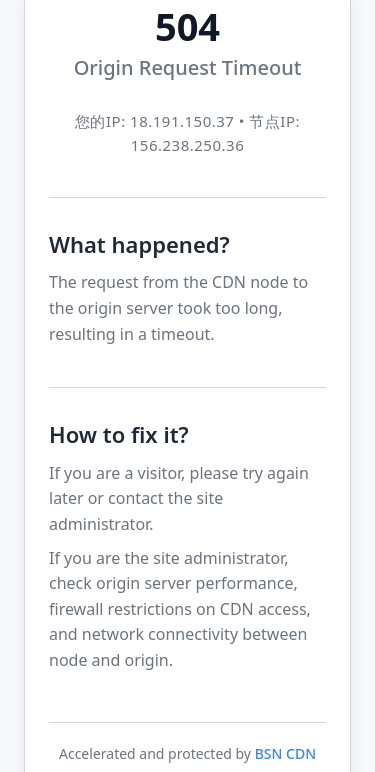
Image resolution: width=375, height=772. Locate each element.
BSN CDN (285, 753)
